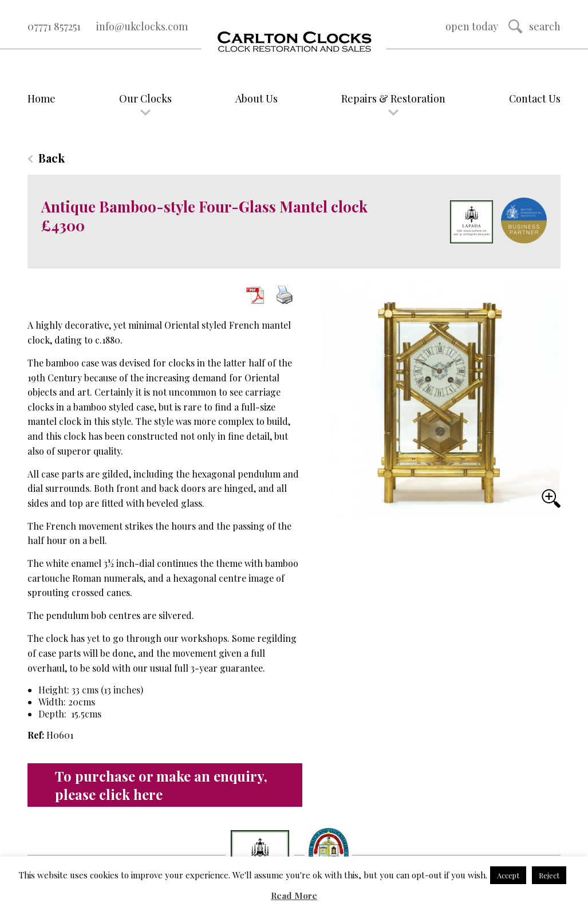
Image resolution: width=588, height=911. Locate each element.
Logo (294, 42)
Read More (294, 896)
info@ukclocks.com (142, 26)
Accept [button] (508, 875)
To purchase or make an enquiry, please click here (161, 785)
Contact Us (535, 98)
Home (42, 98)
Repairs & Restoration (393, 98)
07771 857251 (54, 26)
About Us (256, 98)
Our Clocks (145, 98)
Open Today (472, 26)
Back (52, 158)
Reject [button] (549, 875)
